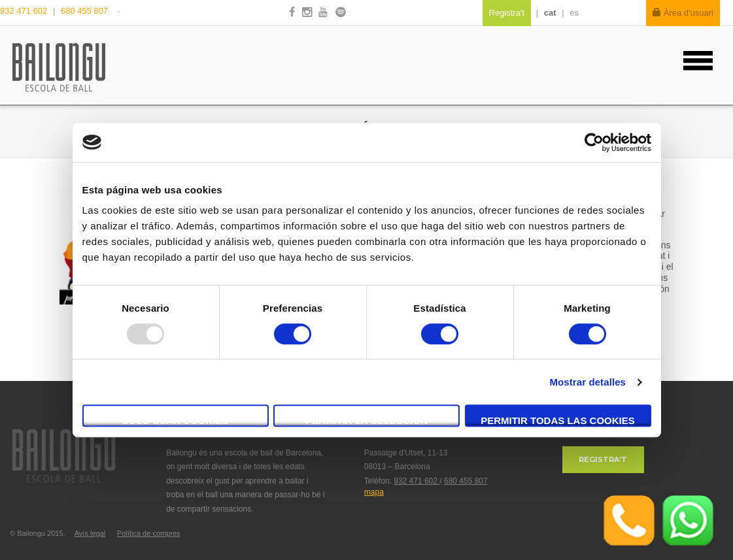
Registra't (603, 459)
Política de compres (149, 533)
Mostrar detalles (588, 382)
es (574, 13)
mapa (374, 492)
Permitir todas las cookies (558, 420)
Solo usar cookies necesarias (176, 421)
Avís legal (90, 533)
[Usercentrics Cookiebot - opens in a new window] (594, 142)
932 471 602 (25, 11)
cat (550, 13)
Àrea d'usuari (683, 13)
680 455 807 (84, 11)
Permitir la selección (366, 420)
